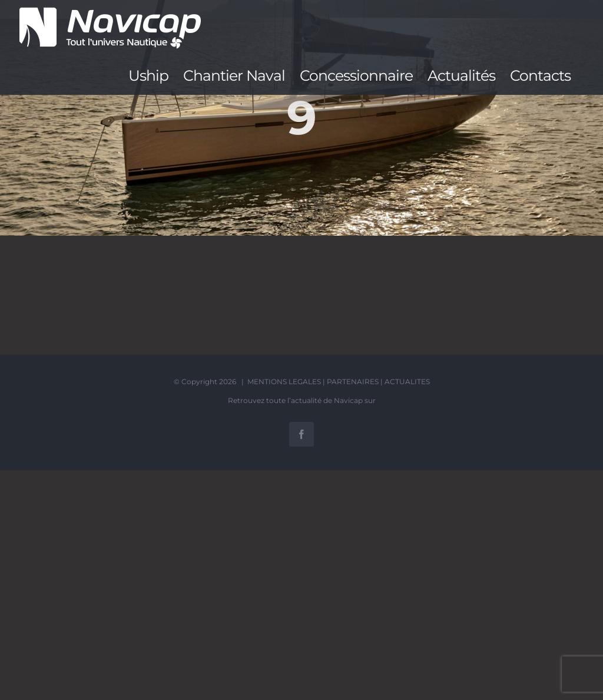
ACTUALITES (407, 382)
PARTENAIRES (353, 382)
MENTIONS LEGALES (284, 382)
